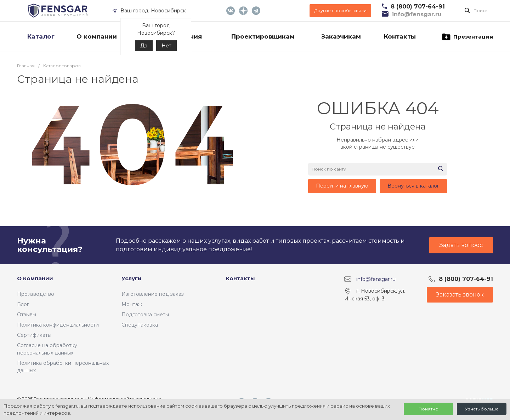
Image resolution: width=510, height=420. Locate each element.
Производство (36, 294)
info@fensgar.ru (376, 279)
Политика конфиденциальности (58, 325)
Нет (166, 46)
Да (144, 46)
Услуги (132, 278)
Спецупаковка (140, 325)
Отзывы (27, 315)
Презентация (467, 37)
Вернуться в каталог (413, 186)
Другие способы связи (340, 10)
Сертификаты (34, 335)
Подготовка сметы (145, 315)
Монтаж (132, 304)
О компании (35, 278)
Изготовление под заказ (153, 294)
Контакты (240, 278)
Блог (23, 304)
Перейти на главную (342, 186)
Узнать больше (482, 409)
